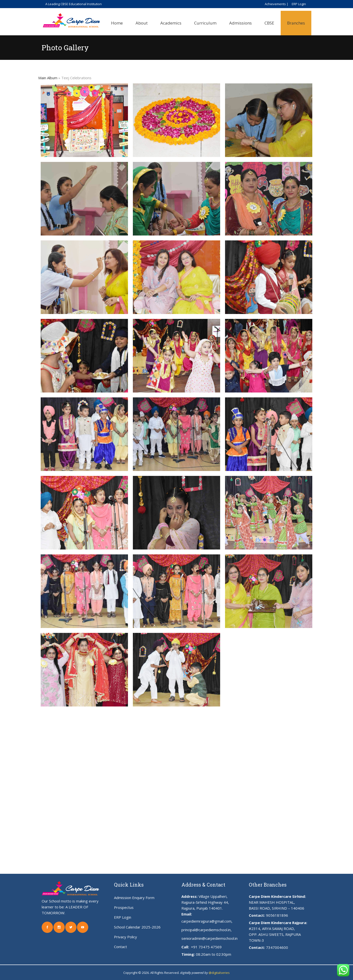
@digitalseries (219, 973)
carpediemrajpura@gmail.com (206, 921)
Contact (120, 947)
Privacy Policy (126, 937)
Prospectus (124, 907)
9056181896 (277, 915)
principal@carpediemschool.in (206, 930)
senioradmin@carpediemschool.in (209, 938)
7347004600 (277, 947)
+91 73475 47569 (206, 947)
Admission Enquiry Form (134, 898)
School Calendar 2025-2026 (137, 927)
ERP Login (299, 4)
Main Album (48, 78)
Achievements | (277, 4)
